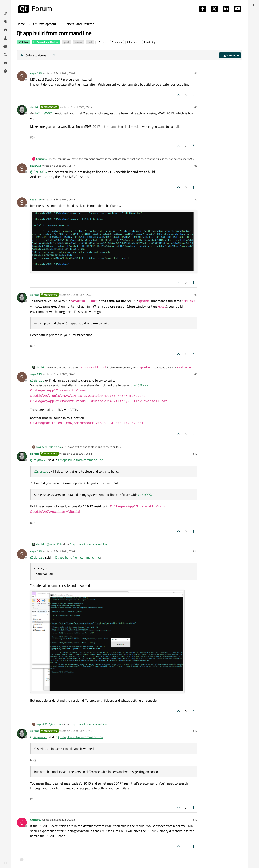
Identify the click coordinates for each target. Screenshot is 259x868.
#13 (195, 820)
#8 (196, 295)
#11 (195, 551)
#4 (196, 73)
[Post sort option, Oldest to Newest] (34, 55)
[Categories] (5, 5)
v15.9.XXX (141, 385)
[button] (5, 863)
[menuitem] (254, 5)
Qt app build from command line (81, 460)
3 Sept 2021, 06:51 (81, 454)
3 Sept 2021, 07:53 (64, 820)
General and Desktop (46, 42)
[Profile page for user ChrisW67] (22, 823)
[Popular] (5, 30)
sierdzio (35, 107)
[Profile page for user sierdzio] (22, 110)
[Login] (254, 5)
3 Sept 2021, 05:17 (64, 166)
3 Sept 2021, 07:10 (81, 731)
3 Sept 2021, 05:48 (81, 295)
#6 (196, 166)
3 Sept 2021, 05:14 (81, 107)
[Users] (5, 38)
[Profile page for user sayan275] (22, 76)
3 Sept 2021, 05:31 (64, 199)
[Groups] (5, 46)
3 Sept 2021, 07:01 (64, 551)
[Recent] (5, 13)
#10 (195, 454)
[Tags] (5, 21)
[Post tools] (194, 95)
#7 (196, 199)
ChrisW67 (42, 159)
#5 (196, 107)
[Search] (5, 55)
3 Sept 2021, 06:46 (64, 374)
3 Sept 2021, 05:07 (64, 73)
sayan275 (36, 73)
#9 (196, 374)
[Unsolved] (5, 71)
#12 (195, 731)
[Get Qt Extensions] (5, 63)
